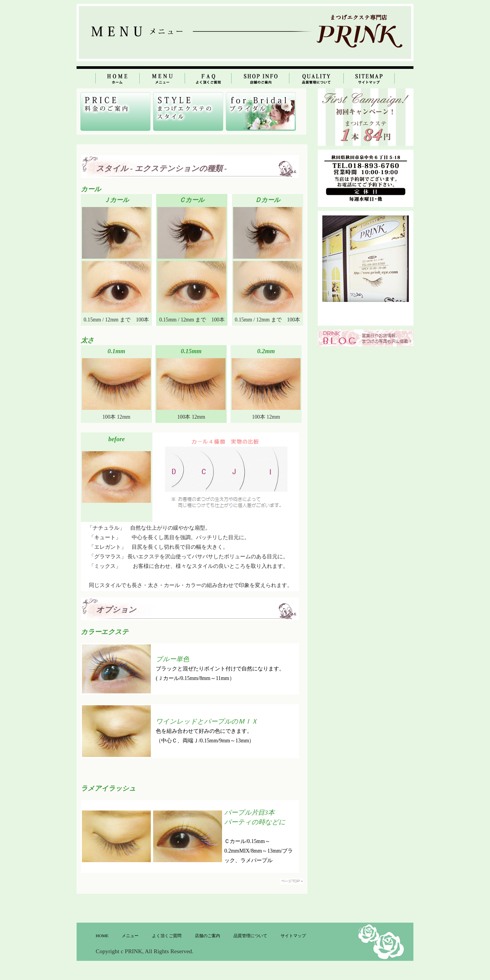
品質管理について (250, 936)
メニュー (130, 936)
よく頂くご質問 (167, 936)
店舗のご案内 (207, 936)
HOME (102, 936)
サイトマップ (293, 936)
